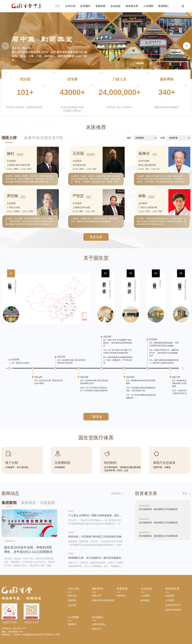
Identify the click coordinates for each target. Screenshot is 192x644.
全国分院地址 (99, 624)
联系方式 (96, 629)
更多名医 (96, 237)
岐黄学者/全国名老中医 (44, 138)
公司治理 (170, 600)
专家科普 (100, 6)
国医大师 (9, 138)
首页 (58, 6)
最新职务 (72, 624)
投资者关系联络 (173, 610)
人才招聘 (148, 6)
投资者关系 (132, 6)
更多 (185, 493)
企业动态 (116, 6)
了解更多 (96, 417)
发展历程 (72, 600)
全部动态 (116, 493)
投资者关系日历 (173, 605)
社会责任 (72, 605)
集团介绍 (72, 596)
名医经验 (121, 596)
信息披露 (170, 596)
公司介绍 (70, 6)
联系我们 (163, 6)
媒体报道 (145, 600)
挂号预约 (85, 6)
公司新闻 (145, 596)
